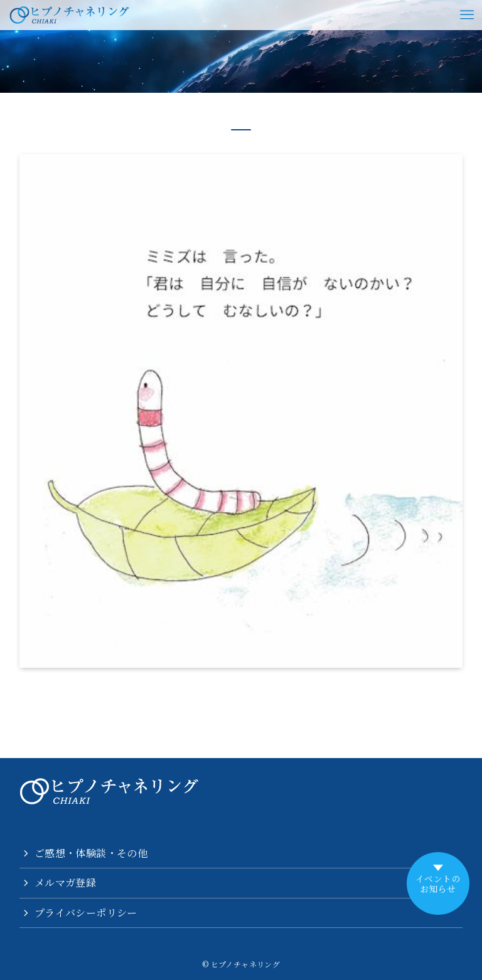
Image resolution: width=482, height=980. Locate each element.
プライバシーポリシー (86, 913)
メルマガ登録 (65, 883)
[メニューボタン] (467, 15)
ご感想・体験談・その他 (91, 853)
